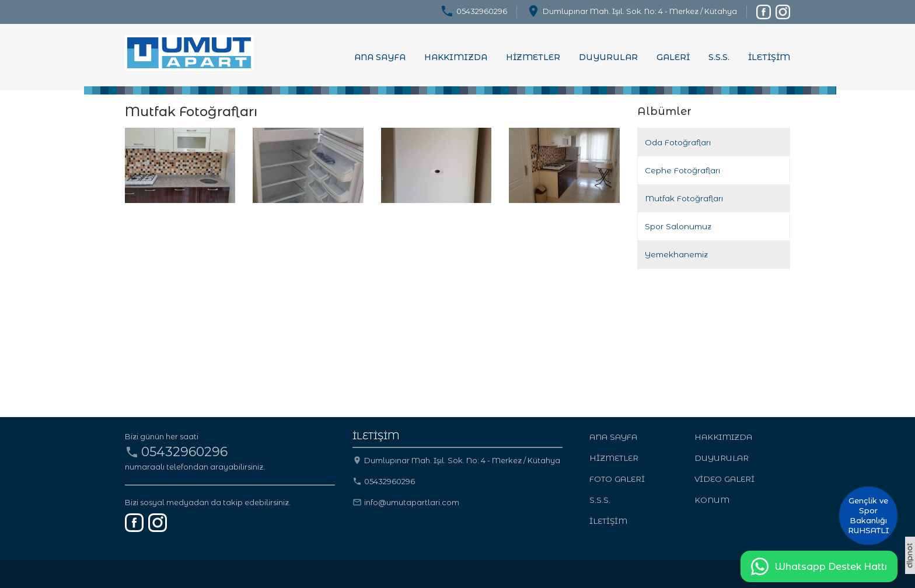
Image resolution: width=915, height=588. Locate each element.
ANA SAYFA (380, 57)
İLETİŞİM (769, 57)
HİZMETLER (533, 57)
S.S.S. (719, 57)
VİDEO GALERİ (724, 479)
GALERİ (673, 57)
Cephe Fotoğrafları (682, 170)
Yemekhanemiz (676, 254)
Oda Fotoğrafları (678, 142)
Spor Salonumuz (678, 226)
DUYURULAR (608, 57)
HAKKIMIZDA (456, 57)
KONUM (712, 500)
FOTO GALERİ (617, 479)
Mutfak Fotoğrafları (684, 198)
